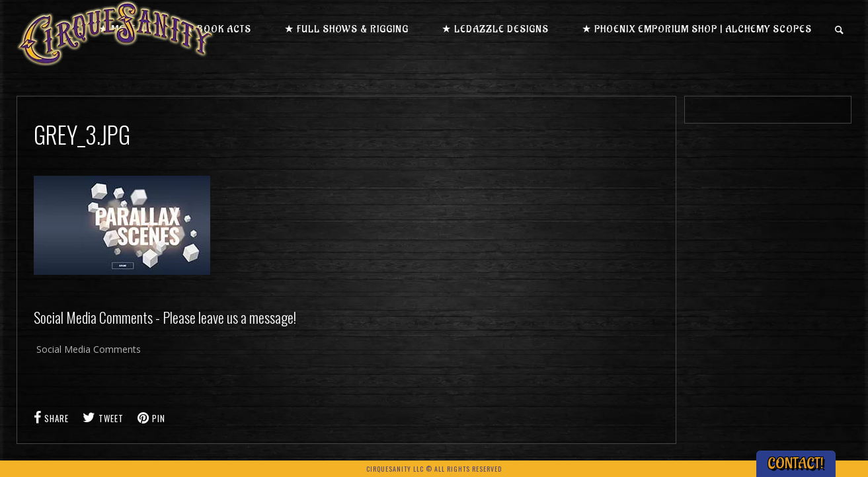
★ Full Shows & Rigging (346, 29)
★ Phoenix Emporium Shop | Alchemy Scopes (697, 29)
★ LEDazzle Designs (495, 29)
